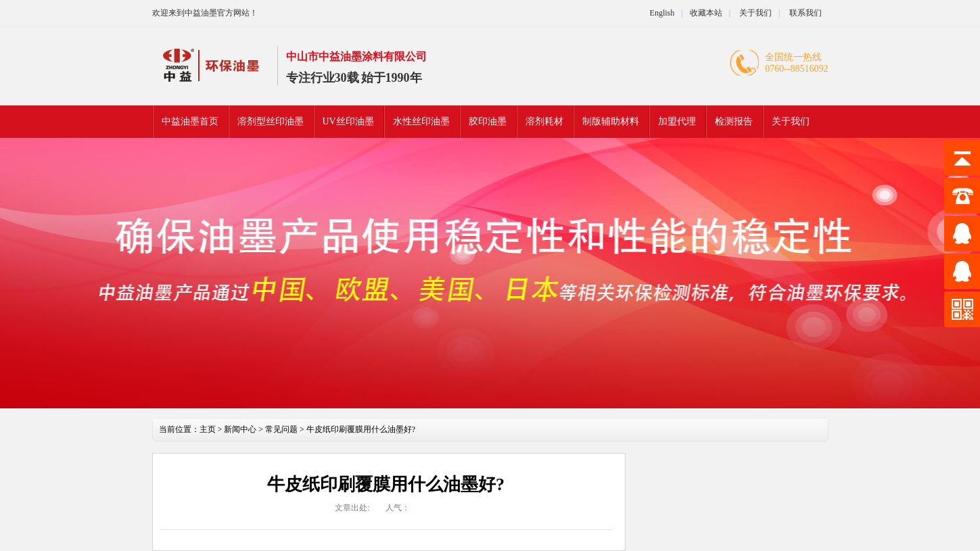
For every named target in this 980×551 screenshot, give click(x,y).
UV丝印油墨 (348, 121)
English (662, 13)
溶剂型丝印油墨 (271, 121)
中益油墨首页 (190, 121)
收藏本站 (706, 13)
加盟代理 (677, 121)
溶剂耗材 (544, 121)
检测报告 (734, 121)
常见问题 (281, 429)
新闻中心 (240, 429)
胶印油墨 (488, 121)
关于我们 (754, 13)
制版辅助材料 (611, 121)
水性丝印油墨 (421, 121)
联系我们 (806, 13)
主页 (208, 429)
